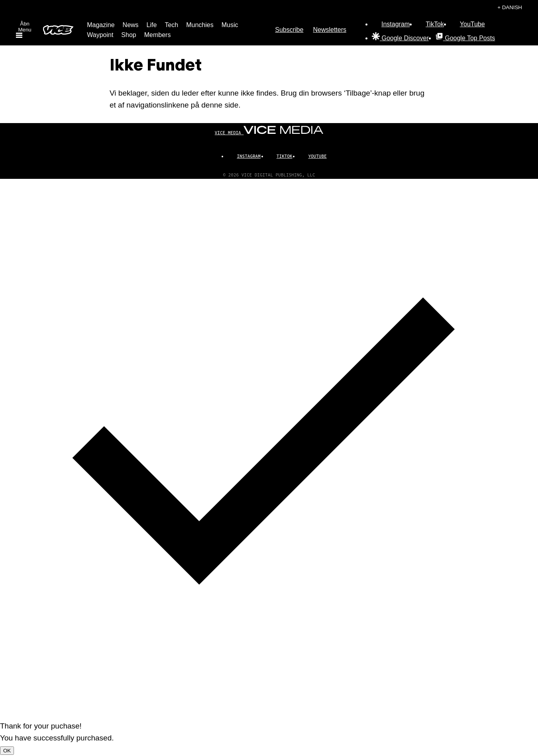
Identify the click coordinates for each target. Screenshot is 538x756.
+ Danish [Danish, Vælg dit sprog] (510, 7)
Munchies (200, 25)
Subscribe (289, 30)
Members (158, 35)
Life (152, 25)
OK (7, 751)
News (131, 25)
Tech (171, 25)
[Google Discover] (400, 38)
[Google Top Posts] (465, 38)
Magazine (101, 25)
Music (230, 25)
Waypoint (100, 35)
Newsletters (330, 30)
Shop (129, 35)
